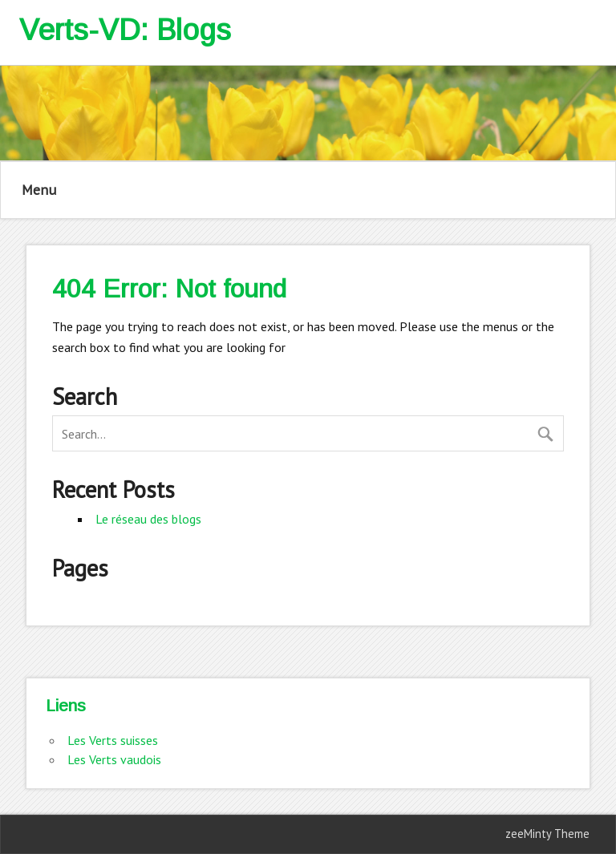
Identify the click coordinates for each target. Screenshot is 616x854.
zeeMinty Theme (547, 834)
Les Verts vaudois (114, 759)
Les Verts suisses (113, 740)
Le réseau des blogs (148, 519)
